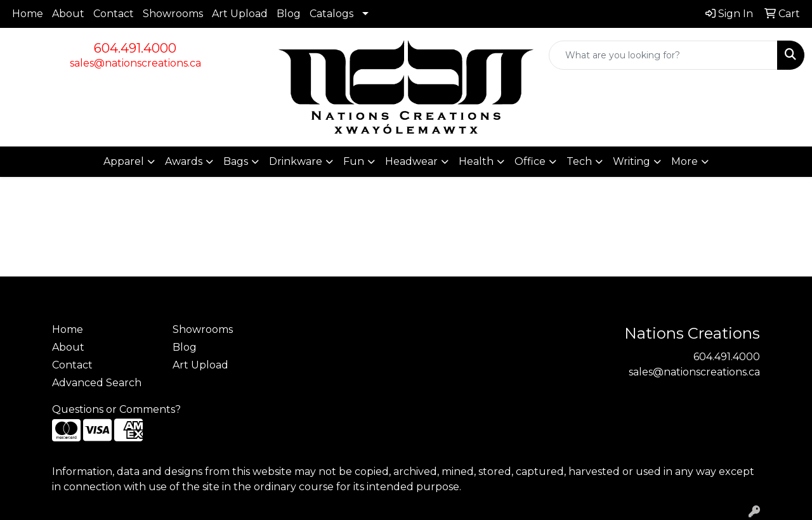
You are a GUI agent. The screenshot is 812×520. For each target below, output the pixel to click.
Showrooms (173, 14)
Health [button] (476, 161)
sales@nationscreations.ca (135, 63)
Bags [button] (236, 161)
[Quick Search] (663, 55)
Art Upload (240, 14)
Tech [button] (579, 161)
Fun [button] (354, 161)
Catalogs (331, 14)
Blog (289, 14)
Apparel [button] (124, 161)
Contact (114, 14)
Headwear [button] (411, 161)
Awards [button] (184, 161)
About (68, 14)
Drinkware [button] (296, 161)
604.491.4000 (135, 48)
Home (28, 14)
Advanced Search (97, 383)
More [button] (684, 161)
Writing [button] (632, 161)
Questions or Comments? (116, 409)
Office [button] (530, 161)
